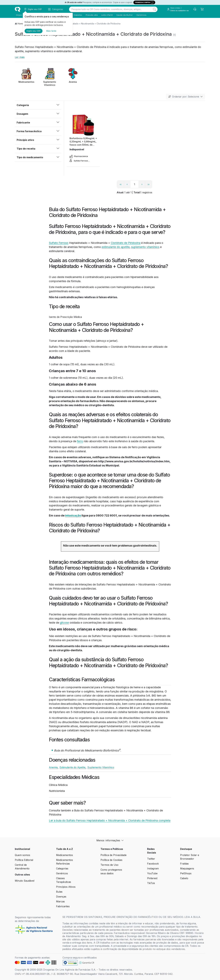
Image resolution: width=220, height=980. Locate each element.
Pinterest (152, 878)
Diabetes (77, 15)
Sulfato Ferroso (59, 243)
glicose (64, 623)
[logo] (18, 9)
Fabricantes (63, 906)
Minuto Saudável (25, 881)
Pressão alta (90, 15)
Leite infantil (106, 15)
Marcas (60, 901)
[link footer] (70, 963)
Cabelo (184, 878)
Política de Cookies (111, 860)
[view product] (83, 125)
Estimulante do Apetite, (73, 767)
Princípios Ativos (66, 887)
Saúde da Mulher (123, 15)
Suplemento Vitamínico (101, 767)
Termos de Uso (109, 865)
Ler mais (20, 57)
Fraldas (184, 864)
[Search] (154, 9)
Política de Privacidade (114, 855)
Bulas (59, 892)
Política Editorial (24, 860)
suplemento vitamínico (145, 247)
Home (21, 24)
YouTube (152, 873)
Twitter (151, 859)
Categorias (62, 868)
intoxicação (73, 515)
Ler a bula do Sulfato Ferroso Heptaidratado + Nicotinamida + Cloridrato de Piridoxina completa (110, 820)
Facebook (153, 864)
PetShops (186, 873)
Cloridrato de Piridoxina (126, 243)
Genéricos (140, 15)
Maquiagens (187, 868)
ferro (80, 441)
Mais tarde (51, 31)
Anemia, (54, 767)
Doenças (61, 897)
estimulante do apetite (116, 247)
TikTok (151, 883)
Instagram (153, 868)
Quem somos (22, 855)
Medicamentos (64, 855)
